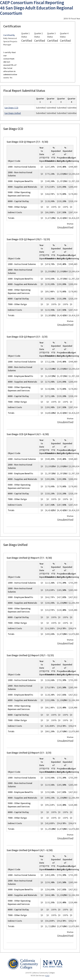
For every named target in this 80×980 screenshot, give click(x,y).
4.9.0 (47, 976)
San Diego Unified (13, 113)
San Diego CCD (11, 108)
